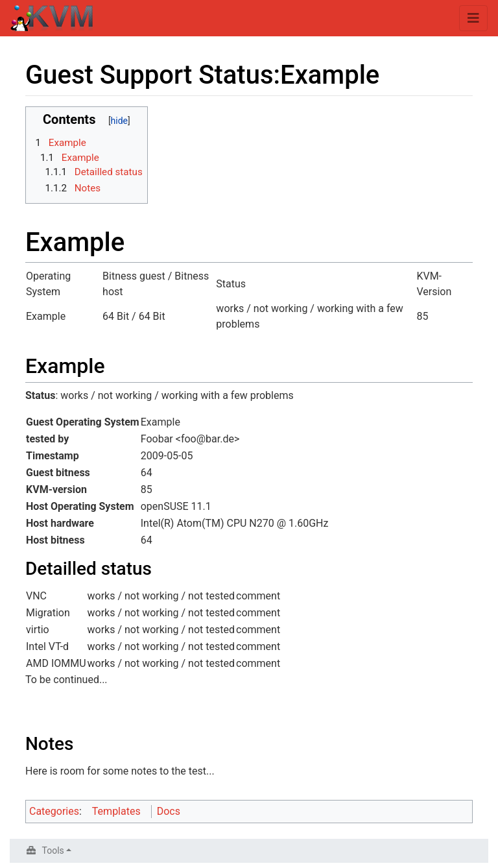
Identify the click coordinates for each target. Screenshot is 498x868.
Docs (169, 811)
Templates (116, 811)
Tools (53, 850)
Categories (54, 811)
